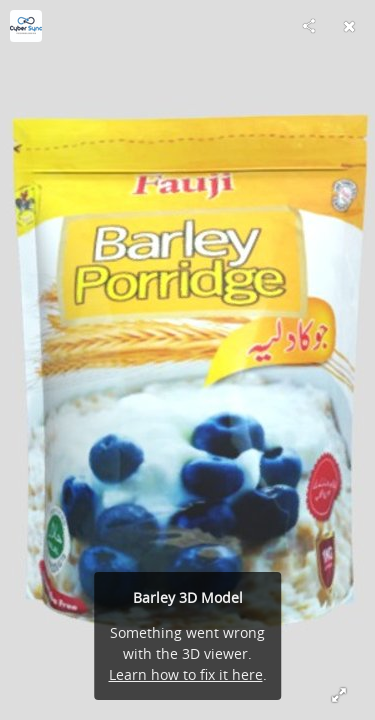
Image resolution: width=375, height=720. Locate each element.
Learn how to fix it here (186, 674)
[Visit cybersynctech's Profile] (26, 26)
